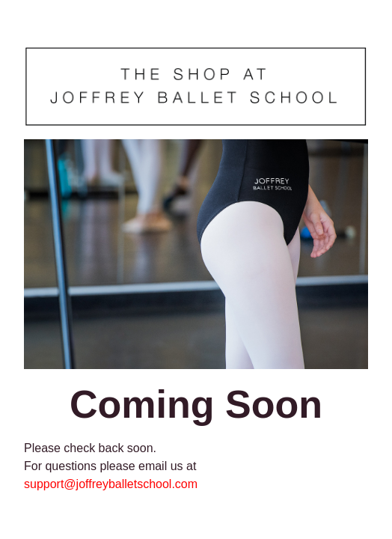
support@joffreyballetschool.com (111, 484)
